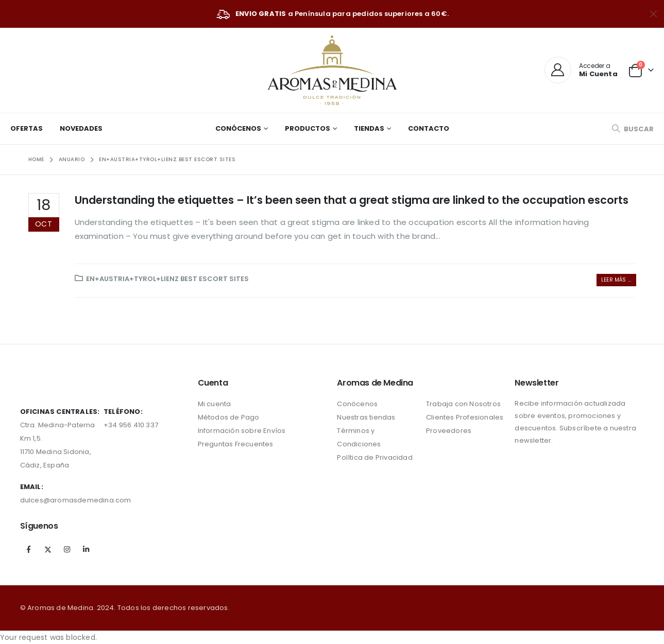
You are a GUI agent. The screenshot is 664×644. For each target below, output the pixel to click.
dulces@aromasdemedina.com (76, 500)
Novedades (81, 128)
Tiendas (369, 128)
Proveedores (449, 431)
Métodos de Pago (229, 417)
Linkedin (86, 549)
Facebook (29, 549)
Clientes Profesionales (465, 417)
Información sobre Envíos (242, 431)
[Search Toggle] (633, 129)
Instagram (67, 549)
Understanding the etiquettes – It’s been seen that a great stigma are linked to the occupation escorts (352, 200)
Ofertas (27, 128)
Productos (308, 128)
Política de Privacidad (374, 457)
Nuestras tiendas (366, 417)
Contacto (429, 128)
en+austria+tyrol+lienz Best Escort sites (167, 279)
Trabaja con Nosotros (463, 404)
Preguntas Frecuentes (236, 444)
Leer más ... (616, 280)
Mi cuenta (215, 404)
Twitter (48, 549)
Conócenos (238, 128)
